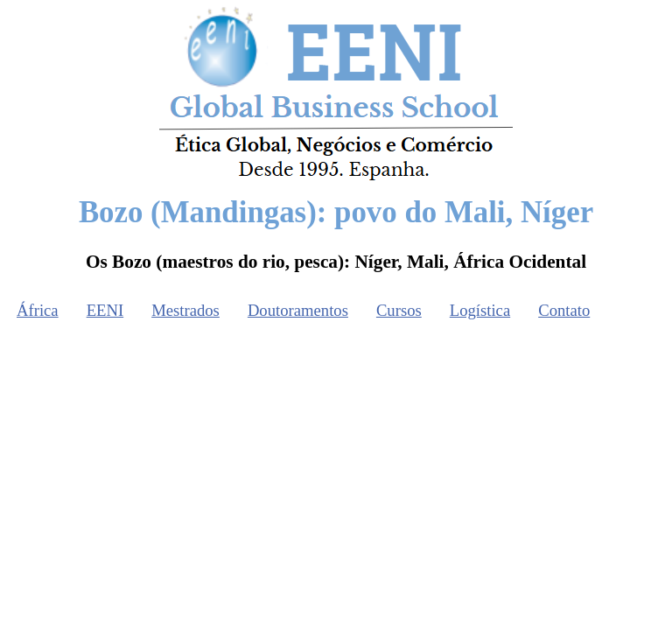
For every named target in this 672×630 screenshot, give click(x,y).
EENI (105, 310)
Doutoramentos (298, 310)
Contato (564, 310)
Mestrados (185, 310)
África (38, 310)
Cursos (399, 310)
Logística (480, 310)
